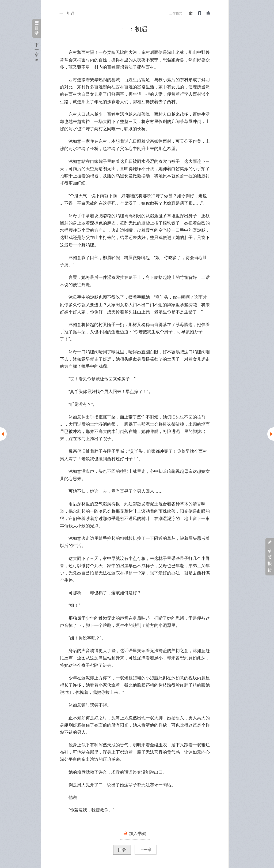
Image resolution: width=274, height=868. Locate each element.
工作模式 (176, 13)
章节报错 (270, 556)
